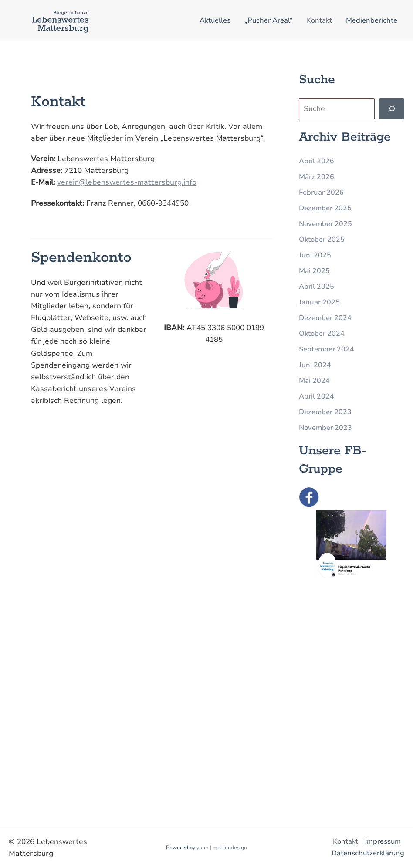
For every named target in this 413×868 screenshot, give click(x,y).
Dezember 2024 (325, 318)
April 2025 (317, 287)
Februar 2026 (321, 193)
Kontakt (345, 841)
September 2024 (327, 349)
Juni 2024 (315, 365)
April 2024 (317, 396)
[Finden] (392, 109)
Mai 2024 (314, 381)
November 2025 (325, 224)
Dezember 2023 (325, 412)
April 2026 (317, 161)
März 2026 (317, 177)
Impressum (383, 841)
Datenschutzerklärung (368, 853)
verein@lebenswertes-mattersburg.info (127, 182)
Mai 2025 (314, 271)
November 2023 (325, 428)
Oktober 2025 (322, 240)
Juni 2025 (315, 255)
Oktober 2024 (322, 334)
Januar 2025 (319, 302)
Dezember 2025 (325, 208)
